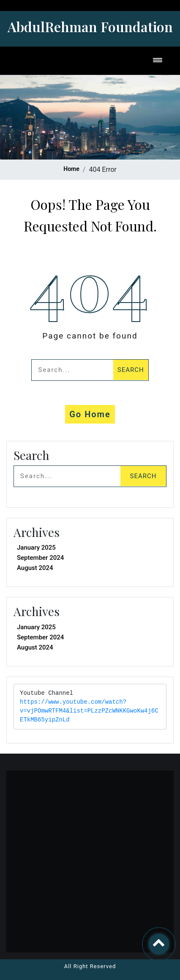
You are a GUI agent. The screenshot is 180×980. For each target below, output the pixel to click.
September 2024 (40, 558)
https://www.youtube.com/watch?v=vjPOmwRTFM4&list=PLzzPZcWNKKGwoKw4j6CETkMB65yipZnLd (89, 711)
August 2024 (35, 568)
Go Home (90, 414)
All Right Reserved (90, 966)
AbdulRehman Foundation (90, 26)
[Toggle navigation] (158, 61)
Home (71, 169)
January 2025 (36, 548)
